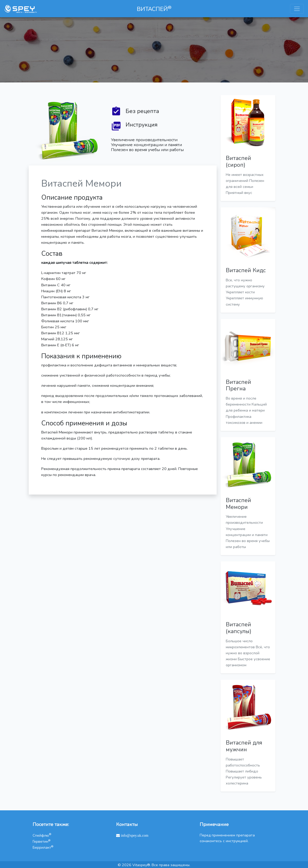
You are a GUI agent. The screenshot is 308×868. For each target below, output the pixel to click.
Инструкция (142, 125)
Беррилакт (43, 848)
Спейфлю (42, 836)
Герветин (42, 842)
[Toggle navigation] (297, 9)
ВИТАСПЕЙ (154, 9)
